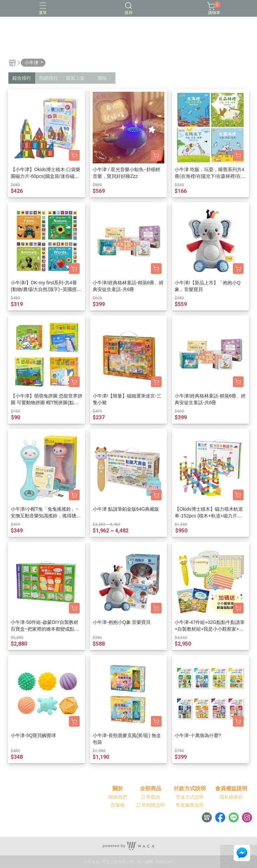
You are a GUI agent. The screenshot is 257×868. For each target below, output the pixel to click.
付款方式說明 (190, 789)
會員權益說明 (231, 789)
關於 (118, 789)
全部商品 (151, 789)
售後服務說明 (190, 805)
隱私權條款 (231, 797)
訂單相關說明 (151, 805)
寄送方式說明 (190, 797)
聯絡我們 (118, 797)
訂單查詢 (151, 797)
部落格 (118, 805)
